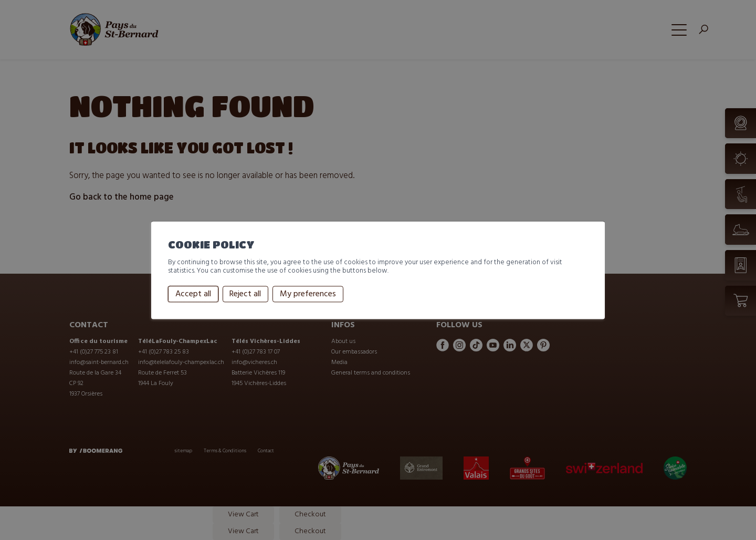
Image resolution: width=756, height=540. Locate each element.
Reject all (245, 294)
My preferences (308, 294)
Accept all (193, 294)
